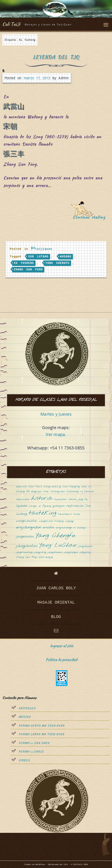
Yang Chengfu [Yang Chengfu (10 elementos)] (56, 536)
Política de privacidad (62, 660)
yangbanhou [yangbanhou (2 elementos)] (25, 537)
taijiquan (44, 249)
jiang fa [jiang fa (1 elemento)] (83, 499)
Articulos (27, 708)
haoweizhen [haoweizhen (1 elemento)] (23, 499)
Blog (56, 617)
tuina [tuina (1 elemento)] (77, 514)
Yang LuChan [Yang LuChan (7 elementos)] (58, 546)
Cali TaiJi (11, 24)
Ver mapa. (56, 434)
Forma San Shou (34, 743)
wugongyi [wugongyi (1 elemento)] (70, 521)
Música (24, 717)
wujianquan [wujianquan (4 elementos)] (29, 527)
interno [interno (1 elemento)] (72, 499)
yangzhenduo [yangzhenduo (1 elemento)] (55, 552)
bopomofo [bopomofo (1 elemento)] (21, 487)
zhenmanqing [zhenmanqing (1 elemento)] (46, 557)
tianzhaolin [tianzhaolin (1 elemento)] (65, 514)
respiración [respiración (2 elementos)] (75, 506)
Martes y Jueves (56, 414)
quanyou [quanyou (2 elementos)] (59, 506)
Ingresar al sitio (62, 646)
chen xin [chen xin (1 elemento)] (86, 487)
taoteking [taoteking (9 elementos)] (42, 513)
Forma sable (31, 752)
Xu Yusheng (24, 263)
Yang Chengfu (58, 263)
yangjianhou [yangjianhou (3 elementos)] (27, 546)
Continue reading (91, 219)
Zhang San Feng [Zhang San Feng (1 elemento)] (26, 557)
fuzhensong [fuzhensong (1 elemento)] (72, 492)
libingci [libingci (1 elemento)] (33, 506)
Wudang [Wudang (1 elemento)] (59, 521)
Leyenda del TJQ (56, 57)
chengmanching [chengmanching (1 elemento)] (52, 487)
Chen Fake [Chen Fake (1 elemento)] (35, 487)
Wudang (66, 257)
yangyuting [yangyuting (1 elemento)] (40, 552)
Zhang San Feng (28, 270)
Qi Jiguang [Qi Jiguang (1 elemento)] (45, 506)
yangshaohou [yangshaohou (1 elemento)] (86, 546)
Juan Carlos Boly (56, 588)
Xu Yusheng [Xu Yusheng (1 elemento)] (79, 528)
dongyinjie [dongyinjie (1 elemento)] (36, 492)
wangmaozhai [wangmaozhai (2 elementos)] (27, 521)
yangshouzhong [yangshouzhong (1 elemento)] (24, 552)
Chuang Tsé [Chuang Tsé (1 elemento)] (23, 492)
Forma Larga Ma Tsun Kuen (41, 734)
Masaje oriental (56, 602)
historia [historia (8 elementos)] (42, 499)
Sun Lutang (38, 257)
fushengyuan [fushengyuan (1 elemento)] (58, 492)
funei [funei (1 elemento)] (46, 492)
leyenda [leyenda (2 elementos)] (22, 506)
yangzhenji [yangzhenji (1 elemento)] (86, 552)
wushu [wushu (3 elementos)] (48, 528)
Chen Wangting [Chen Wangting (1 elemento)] (71, 487)
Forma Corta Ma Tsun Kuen (41, 726)
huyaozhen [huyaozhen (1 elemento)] (60, 499)
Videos (24, 760)
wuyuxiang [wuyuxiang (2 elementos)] (64, 528)
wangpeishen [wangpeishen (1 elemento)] (46, 521)
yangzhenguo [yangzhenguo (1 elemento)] (71, 552)
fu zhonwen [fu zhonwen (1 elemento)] (87, 492)
